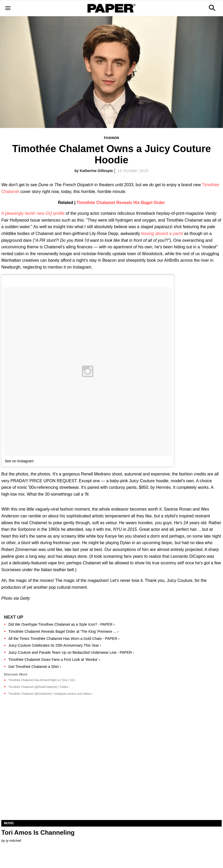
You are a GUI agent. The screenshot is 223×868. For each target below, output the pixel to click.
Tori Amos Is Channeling (38, 832)
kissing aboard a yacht (163, 234)
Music (9, 823)
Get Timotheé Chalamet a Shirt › (35, 667)
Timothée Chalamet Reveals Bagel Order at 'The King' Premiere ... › (63, 631)
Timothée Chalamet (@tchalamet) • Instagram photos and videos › (51, 694)
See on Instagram (19, 461)
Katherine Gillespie (96, 171)
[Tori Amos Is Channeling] (111, 765)
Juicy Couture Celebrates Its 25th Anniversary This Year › (55, 645)
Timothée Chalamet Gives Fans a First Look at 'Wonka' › (54, 660)
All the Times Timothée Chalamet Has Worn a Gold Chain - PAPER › (64, 639)
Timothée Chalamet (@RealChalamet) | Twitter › (39, 687)
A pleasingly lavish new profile (33, 213)
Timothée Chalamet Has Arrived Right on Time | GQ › (42, 680)
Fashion (111, 138)
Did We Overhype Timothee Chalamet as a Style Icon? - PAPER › (62, 624)
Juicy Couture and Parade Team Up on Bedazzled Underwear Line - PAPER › (71, 652)
